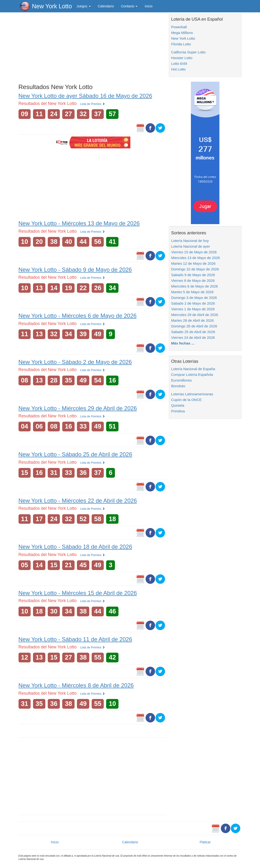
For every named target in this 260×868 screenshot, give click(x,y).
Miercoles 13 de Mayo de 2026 (196, 258)
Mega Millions (182, 33)
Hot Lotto (178, 69)
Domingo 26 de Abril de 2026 (194, 326)
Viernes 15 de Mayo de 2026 (194, 252)
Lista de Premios (93, 104)
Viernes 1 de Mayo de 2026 (193, 309)
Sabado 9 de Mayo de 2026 (193, 275)
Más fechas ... (183, 343)
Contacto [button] (129, 6)
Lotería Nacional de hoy (190, 241)
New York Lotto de (85, 96)
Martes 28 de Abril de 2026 (192, 320)
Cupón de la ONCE (186, 400)
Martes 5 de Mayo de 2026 (192, 292)
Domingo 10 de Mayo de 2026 (195, 269)
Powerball (179, 27)
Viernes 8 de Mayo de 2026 (193, 281)
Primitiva (178, 411)
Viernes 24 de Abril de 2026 (193, 337)
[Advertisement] (92, 47)
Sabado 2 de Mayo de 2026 (193, 303)
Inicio (149, 6)
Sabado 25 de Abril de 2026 (193, 332)
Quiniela (178, 405)
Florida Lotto (181, 44)
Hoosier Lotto (182, 58)
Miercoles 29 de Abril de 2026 (195, 315)
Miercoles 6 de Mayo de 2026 (195, 286)
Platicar (205, 842)
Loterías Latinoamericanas (192, 394)
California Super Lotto (188, 52)
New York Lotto (52, 6)
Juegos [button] (84, 6)
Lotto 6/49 (179, 64)
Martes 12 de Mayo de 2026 (193, 263)
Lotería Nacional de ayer (191, 246)
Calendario (106, 6)
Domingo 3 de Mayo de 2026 (194, 298)
